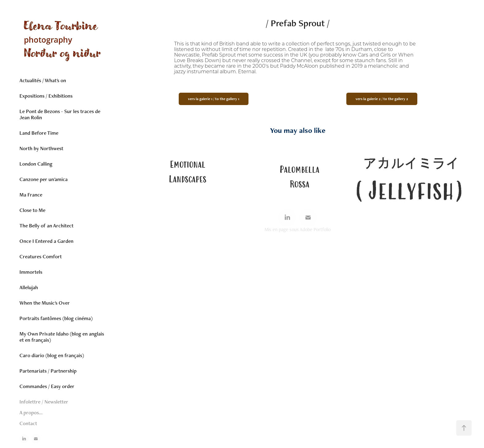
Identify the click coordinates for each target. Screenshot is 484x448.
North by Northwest (41, 148)
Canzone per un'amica (44, 179)
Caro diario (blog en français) (52, 355)
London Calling (36, 164)
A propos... (31, 412)
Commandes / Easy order (47, 386)
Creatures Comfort (41, 256)
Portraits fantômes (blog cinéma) (56, 318)
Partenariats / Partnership (48, 371)
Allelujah (29, 287)
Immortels (31, 272)
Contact (28, 423)
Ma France (31, 195)
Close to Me (32, 210)
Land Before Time (39, 133)
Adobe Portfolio (315, 229)
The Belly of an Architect (46, 226)
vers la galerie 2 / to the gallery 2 (382, 99)
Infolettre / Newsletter (44, 402)
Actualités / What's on (43, 80)
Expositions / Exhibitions (46, 96)
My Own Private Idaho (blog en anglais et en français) (62, 337)
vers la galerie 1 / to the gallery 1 (214, 99)
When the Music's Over (45, 303)
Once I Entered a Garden (46, 241)
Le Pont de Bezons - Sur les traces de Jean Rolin (60, 114)
